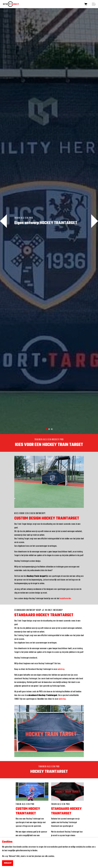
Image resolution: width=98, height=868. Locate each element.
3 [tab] (52, 429)
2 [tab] (49, 429)
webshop (61, 669)
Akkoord (8, 863)
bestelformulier (65, 599)
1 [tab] (46, 429)
